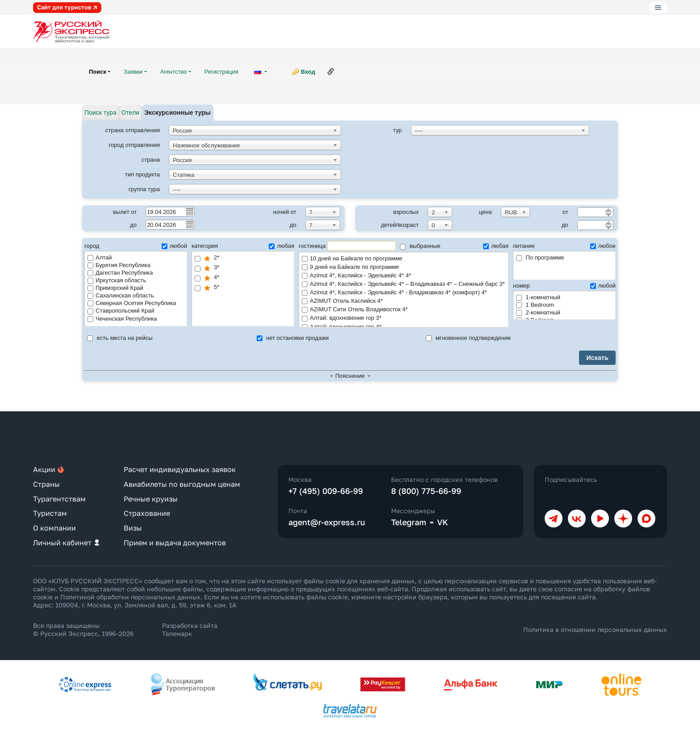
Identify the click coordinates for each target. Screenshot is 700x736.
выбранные (420, 246)
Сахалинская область (121, 295)
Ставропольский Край (121, 311)
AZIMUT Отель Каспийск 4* (404, 301)
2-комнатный (538, 312)
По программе (540, 257)
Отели (130, 113)
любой (174, 246)
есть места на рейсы (120, 338)
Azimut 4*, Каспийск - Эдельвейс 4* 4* (404, 276)
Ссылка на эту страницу (331, 71)
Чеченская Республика (122, 319)
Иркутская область (117, 280)
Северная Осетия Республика (132, 303)
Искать (597, 358)
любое (603, 246)
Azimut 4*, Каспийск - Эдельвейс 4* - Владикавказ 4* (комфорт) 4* (404, 293)
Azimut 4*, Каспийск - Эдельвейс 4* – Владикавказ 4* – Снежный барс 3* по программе (404, 284)
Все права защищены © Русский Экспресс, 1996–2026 (83, 629)
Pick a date (189, 211)
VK (443, 522)
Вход (308, 72)
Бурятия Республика (119, 265)
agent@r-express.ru (327, 522)
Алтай (100, 257)
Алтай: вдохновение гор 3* (404, 318)
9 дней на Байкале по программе (404, 267)
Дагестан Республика (120, 273)
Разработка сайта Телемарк (190, 629)
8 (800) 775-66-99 (426, 491)
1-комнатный (538, 297)
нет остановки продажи (293, 338)
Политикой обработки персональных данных (130, 597)
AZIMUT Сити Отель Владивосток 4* (404, 310)
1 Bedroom (535, 305)
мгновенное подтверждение (468, 338)
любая (281, 246)
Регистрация (221, 72)
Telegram (409, 522)
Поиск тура (100, 113)
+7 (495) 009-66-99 (326, 491)
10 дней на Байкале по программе (404, 259)
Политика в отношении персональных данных (595, 629)
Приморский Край (115, 288)
